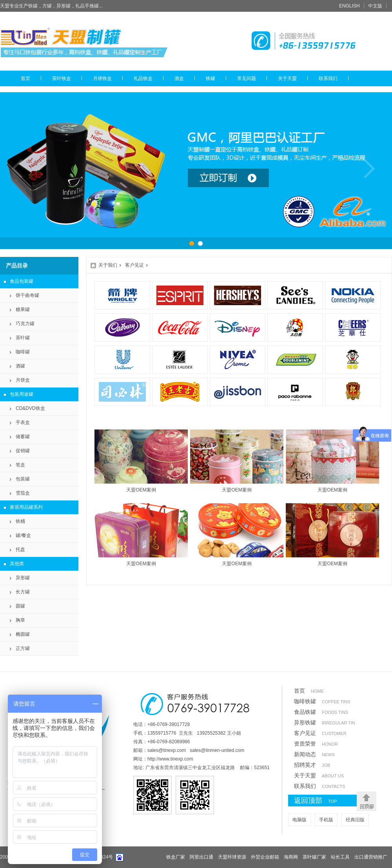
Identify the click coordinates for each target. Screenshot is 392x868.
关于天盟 (287, 78)
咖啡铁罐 (322, 701)
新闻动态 (314, 754)
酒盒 (179, 78)
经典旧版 (355, 820)
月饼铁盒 (102, 78)
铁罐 (211, 78)
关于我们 (108, 265)
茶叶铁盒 (62, 78)
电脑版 (299, 820)
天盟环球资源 (232, 857)
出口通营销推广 (371, 857)
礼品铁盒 (143, 78)
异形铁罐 (325, 722)
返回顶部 (323, 801)
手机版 (326, 820)
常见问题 (247, 78)
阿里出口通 (201, 857)
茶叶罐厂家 (314, 857)
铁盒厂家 (176, 857)
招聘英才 (312, 765)
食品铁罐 (321, 712)
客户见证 (134, 265)
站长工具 (340, 857)
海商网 (291, 857)
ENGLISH (349, 6)
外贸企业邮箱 (265, 857)
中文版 (375, 6)
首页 (25, 78)
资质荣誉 (316, 744)
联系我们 (328, 78)
